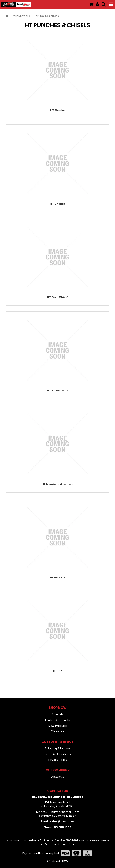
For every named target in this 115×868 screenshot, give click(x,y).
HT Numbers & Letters (58, 484)
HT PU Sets (58, 577)
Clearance (58, 731)
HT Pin (58, 671)
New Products (58, 726)
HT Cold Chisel (58, 297)
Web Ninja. (69, 844)
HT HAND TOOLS (21, 16)
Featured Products (57, 720)
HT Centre (58, 110)
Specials (57, 714)
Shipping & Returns (57, 748)
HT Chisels (58, 204)
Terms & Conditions (57, 754)
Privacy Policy (58, 760)
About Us (57, 777)
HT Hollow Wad (57, 391)
